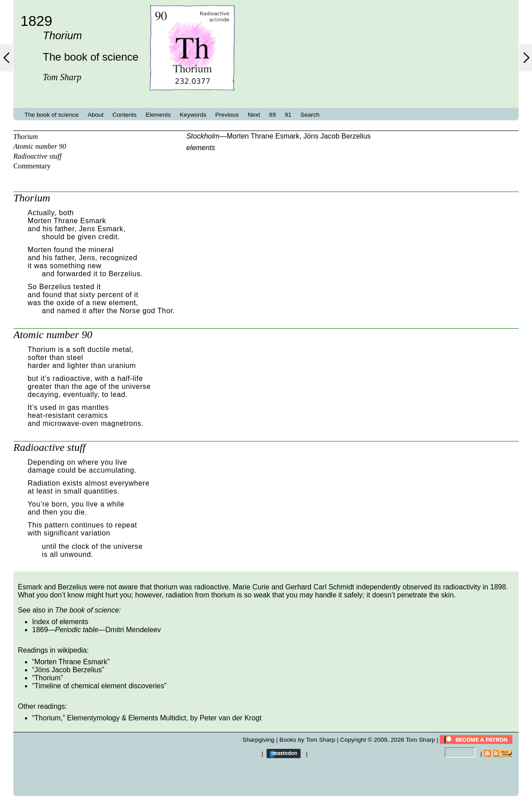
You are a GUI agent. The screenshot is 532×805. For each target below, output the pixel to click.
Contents (124, 115)
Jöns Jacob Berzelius (337, 136)
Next (254, 115)
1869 (40, 630)
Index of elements (60, 622)
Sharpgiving (258, 740)
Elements (158, 115)
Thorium (26, 137)
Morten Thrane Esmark (263, 136)
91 (288, 115)
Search (310, 115)
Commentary (32, 166)
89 (272, 115)
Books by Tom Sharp (307, 740)
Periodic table (77, 630)
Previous (227, 115)
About (96, 115)
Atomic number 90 (40, 146)
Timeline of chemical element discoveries (99, 686)
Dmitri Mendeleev (133, 630)
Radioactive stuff (37, 156)
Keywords (193, 115)
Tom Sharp (421, 740)
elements (201, 148)
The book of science (52, 115)
